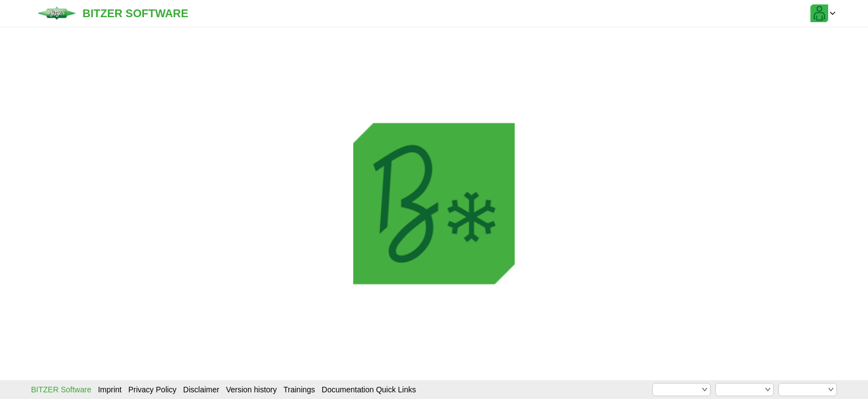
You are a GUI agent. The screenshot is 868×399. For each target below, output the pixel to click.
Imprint (110, 390)
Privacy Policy (153, 390)
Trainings (299, 390)
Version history (251, 390)
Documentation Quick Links (369, 390)
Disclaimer (201, 390)
